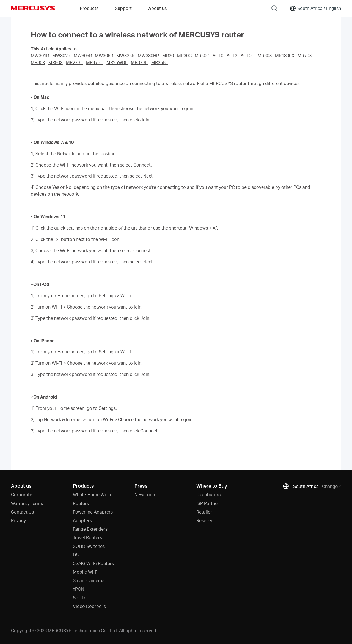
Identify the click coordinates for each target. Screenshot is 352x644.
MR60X (265, 56)
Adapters (82, 520)
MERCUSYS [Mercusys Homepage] (33, 8)
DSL (77, 555)
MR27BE (75, 62)
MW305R (83, 56)
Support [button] (123, 8)
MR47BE (95, 62)
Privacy (18, 520)
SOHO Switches (89, 546)
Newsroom (145, 494)
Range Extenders (90, 529)
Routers (81, 503)
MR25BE (160, 62)
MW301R (40, 56)
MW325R (125, 56)
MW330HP (148, 56)
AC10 (218, 56)
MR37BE (139, 62)
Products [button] (89, 8)
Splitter (80, 598)
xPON (79, 589)
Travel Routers (87, 537)
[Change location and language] (315, 8)
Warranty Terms (27, 503)
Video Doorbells (89, 606)
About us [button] (157, 8)
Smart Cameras (89, 580)
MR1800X (285, 56)
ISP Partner (208, 503)
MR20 (168, 56)
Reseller (204, 520)
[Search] (274, 8)
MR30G (184, 56)
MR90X (56, 62)
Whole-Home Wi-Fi (92, 494)
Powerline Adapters (93, 512)
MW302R (61, 56)
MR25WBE (117, 62)
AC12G (248, 56)
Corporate (22, 494)
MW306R (104, 56)
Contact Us (22, 512)
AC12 (232, 56)
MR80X (38, 62)
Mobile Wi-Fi (86, 572)
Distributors (208, 494)
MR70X (305, 56)
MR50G (202, 56)
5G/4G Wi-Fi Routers (93, 563)
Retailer (204, 512)
